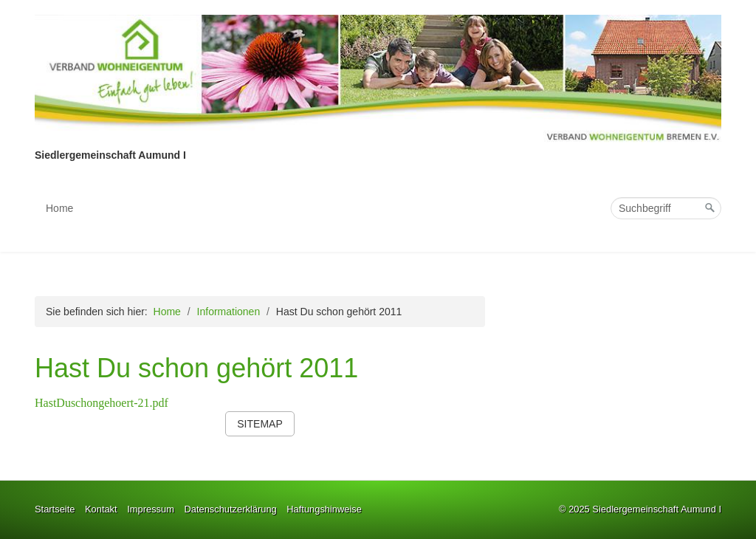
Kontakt (101, 509)
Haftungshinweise (324, 509)
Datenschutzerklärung (230, 509)
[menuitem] (60, 208)
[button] (260, 424)
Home (59, 208)
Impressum (151, 509)
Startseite (55, 509)
